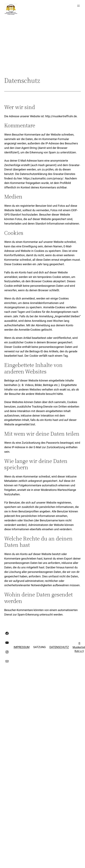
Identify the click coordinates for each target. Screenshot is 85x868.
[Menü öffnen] (78, 6)
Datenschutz (59, 647)
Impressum (22, 647)
